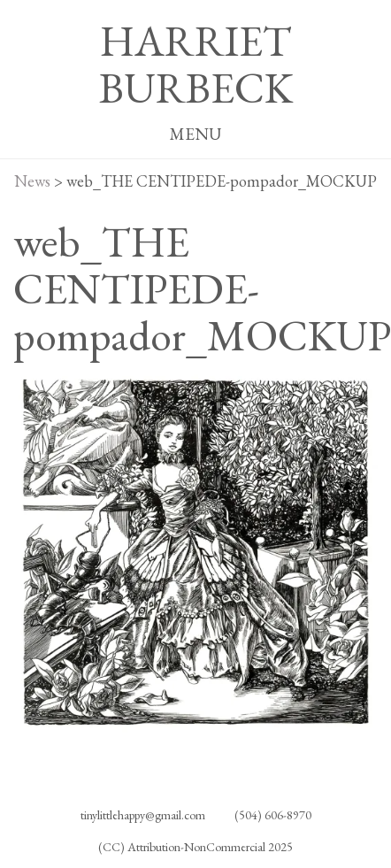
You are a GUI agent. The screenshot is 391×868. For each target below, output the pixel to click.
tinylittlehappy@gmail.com (143, 815)
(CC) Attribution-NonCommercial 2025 (195, 847)
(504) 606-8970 (273, 815)
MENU (195, 134)
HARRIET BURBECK (196, 64)
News (32, 181)
